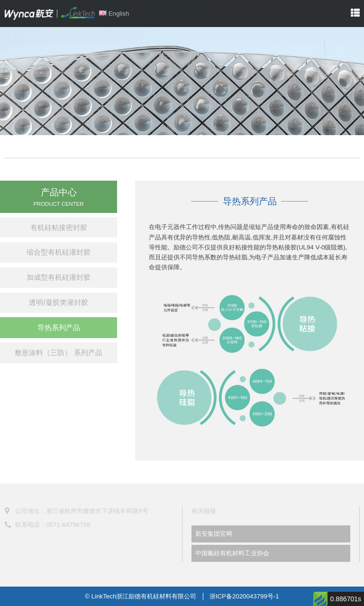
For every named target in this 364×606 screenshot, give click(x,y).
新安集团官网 (214, 534)
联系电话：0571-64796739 (48, 525)
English (114, 14)
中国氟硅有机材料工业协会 (232, 553)
